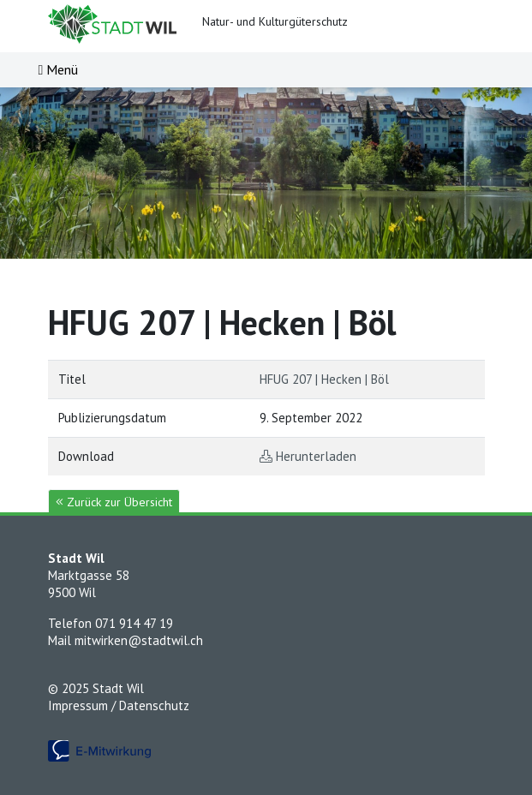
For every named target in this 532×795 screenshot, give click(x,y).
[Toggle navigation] (59, 70)
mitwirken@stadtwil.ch (139, 640)
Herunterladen (316, 456)
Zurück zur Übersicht (114, 502)
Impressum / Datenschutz (119, 705)
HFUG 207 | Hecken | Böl (324, 379)
